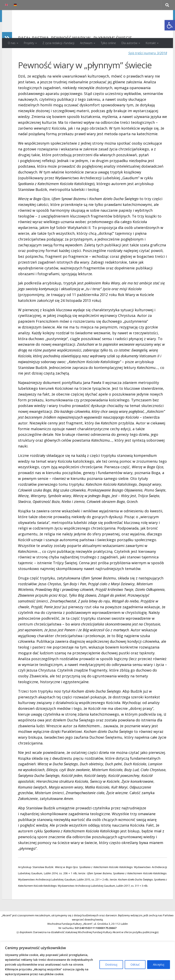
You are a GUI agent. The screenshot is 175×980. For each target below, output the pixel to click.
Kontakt (151, 43)
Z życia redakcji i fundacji (58, 43)
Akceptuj (159, 964)
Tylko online (108, 43)
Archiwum (86, 43)
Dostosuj (111, 964)
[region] (87, 961)
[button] (170, 25)
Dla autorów (129, 43)
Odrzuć (135, 964)
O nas (12, 43)
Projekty (29, 43)
